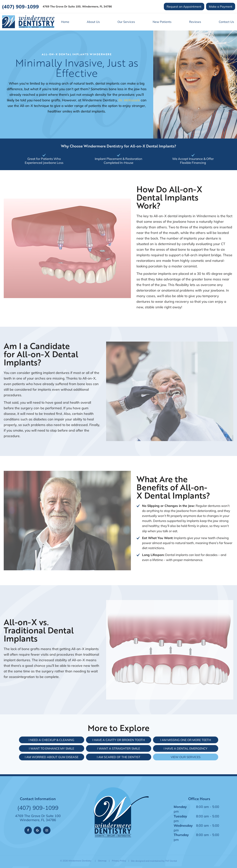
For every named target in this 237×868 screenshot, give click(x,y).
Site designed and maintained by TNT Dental (154, 861)
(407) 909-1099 (20, 7)
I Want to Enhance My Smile (51, 748)
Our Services (126, 22)
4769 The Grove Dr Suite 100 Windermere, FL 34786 (38, 818)
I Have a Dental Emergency (186, 748)
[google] (37, 830)
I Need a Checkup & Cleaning (51, 740)
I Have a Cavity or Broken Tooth (119, 740)
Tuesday (180, 816)
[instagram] (47, 830)
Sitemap (102, 860)
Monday (180, 806)
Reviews (195, 22)
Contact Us (226, 22)
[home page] (28, 22)
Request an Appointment (184, 6)
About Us (93, 22)
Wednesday (183, 825)
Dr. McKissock (129, 100)
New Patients (162, 22)
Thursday (181, 835)
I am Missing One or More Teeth (186, 740)
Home (65, 22)
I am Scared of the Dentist (119, 757)
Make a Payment (221, 6)
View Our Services (186, 757)
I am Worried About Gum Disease (52, 757)
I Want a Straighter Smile (119, 748)
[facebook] (28, 830)
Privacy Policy (119, 860)
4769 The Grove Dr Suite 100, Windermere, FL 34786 (77, 7)
